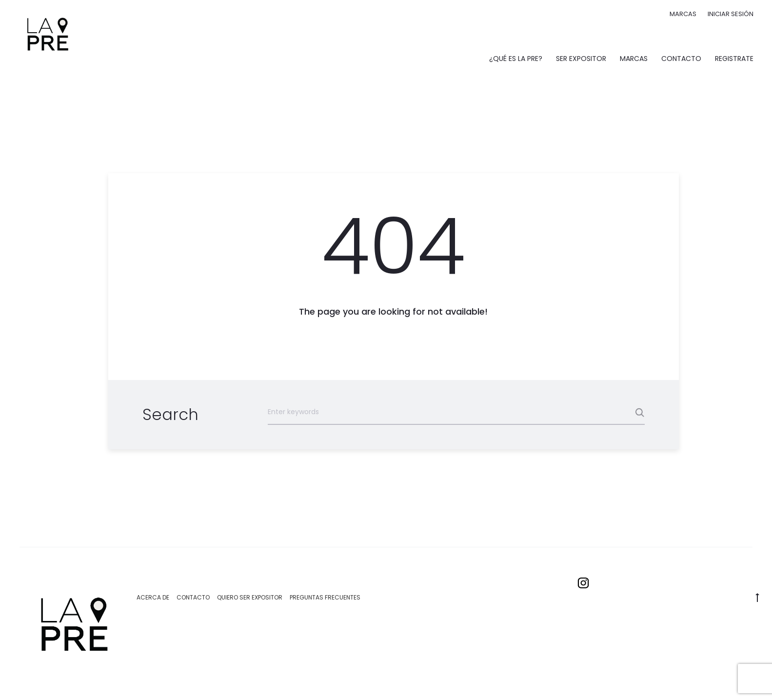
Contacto (681, 59)
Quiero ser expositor (250, 597)
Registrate (734, 59)
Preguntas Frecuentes (325, 597)
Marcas (683, 14)
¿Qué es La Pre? (516, 59)
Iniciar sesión (731, 14)
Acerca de (153, 597)
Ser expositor (581, 59)
